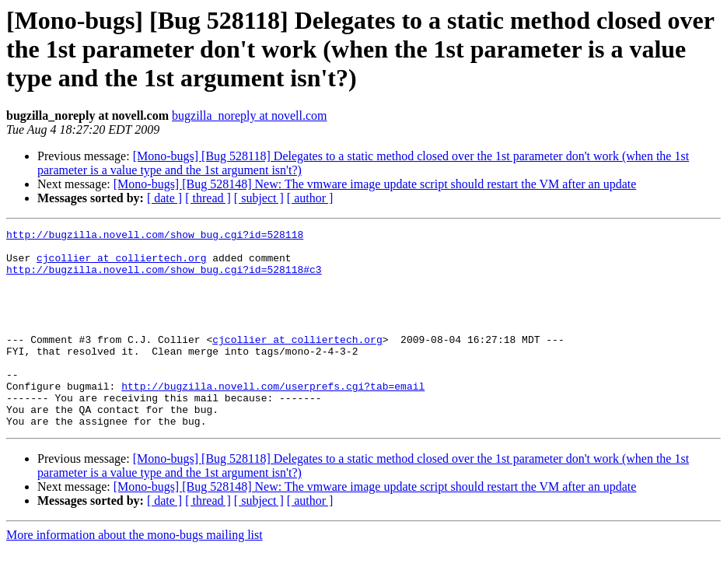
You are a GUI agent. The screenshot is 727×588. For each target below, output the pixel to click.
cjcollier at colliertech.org (121, 264)
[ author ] (310, 198)
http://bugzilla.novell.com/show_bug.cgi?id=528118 (155, 236)
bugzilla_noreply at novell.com (250, 115)
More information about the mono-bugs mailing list (135, 574)
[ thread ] (208, 198)
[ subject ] (259, 198)
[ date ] (164, 198)
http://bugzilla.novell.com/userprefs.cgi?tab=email (273, 418)
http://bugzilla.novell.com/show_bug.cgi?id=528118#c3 (164, 278)
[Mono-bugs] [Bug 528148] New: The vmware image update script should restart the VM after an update (375, 184)
